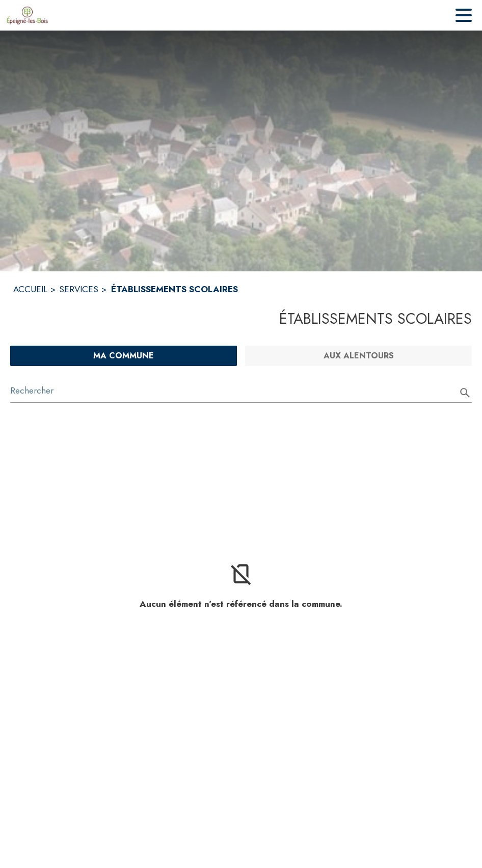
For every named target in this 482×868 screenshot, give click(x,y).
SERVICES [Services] (79, 289)
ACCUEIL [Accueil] (30, 289)
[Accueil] (27, 15)
